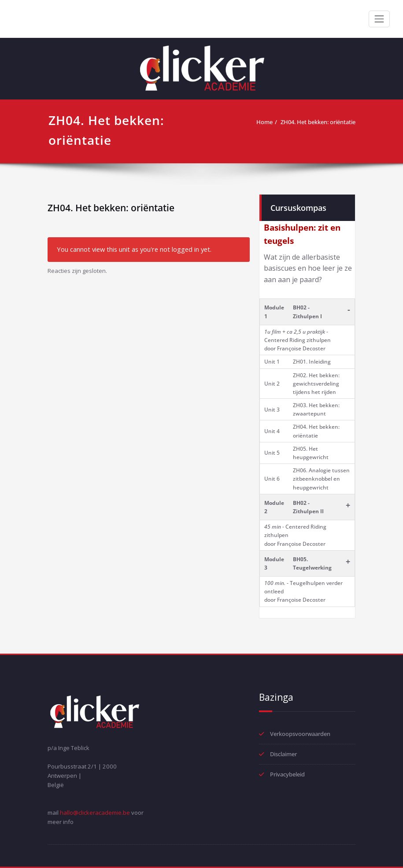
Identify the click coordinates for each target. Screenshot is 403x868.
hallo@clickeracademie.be (95, 813)
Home (264, 122)
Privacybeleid (287, 774)
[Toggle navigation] (379, 19)
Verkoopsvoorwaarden (300, 734)
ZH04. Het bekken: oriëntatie (318, 122)
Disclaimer (283, 754)
